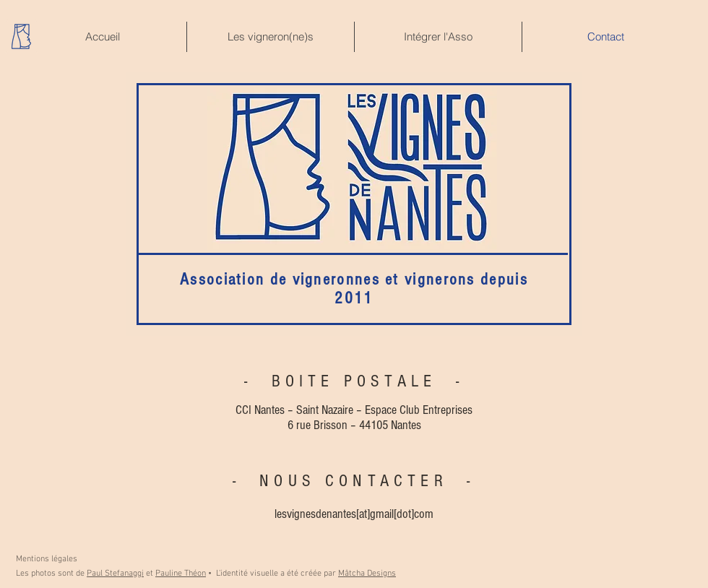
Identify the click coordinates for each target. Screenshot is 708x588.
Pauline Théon (181, 574)
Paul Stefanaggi (115, 574)
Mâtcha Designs (367, 574)
